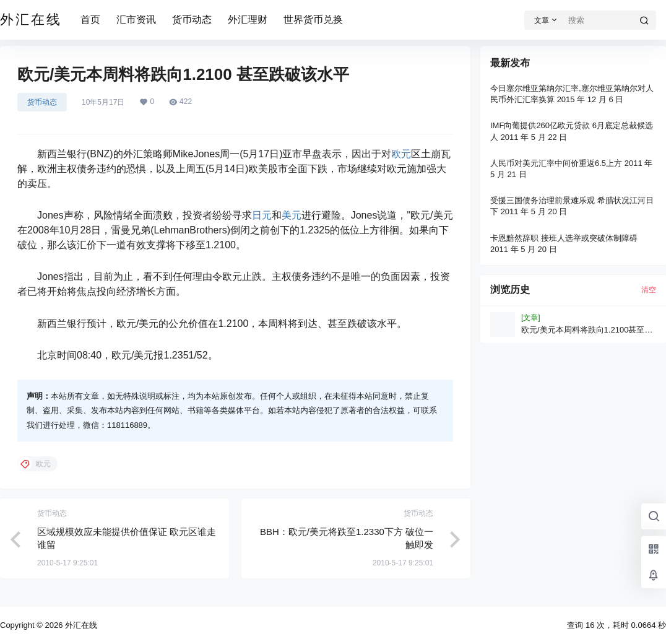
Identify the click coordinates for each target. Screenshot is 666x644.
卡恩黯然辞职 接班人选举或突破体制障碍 (564, 238)
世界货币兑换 (313, 20)
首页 (90, 20)
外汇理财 (248, 20)
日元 (262, 215)
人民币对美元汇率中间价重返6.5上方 (556, 163)
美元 (292, 215)
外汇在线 (80, 625)
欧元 (401, 154)
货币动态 (192, 20)
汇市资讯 (136, 20)
